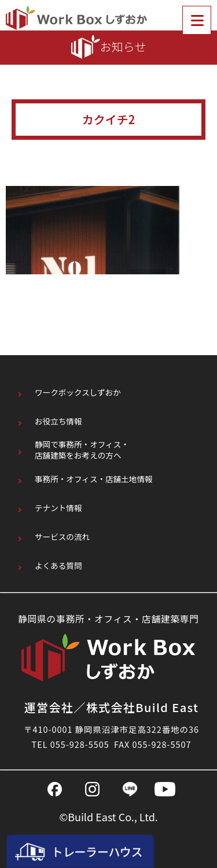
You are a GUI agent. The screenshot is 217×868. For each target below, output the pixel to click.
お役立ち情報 (58, 421)
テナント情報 (58, 508)
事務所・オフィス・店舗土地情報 (94, 479)
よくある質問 (58, 566)
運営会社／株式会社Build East (112, 707)
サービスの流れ (62, 537)
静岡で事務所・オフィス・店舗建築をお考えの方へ (82, 450)
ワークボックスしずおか (78, 392)
